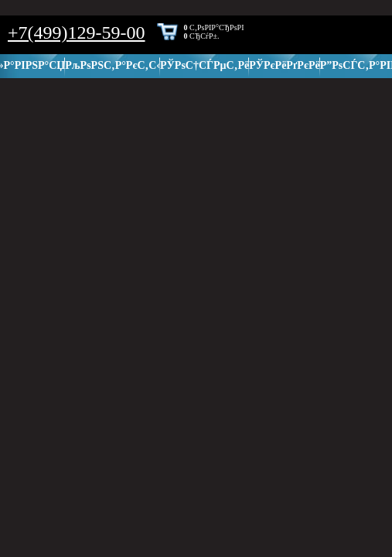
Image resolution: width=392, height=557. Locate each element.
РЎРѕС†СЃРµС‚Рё (205, 65)
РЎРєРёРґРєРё (285, 65)
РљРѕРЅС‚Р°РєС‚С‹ (112, 65)
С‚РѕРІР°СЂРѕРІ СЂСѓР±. (214, 32)
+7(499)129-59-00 (77, 32)
